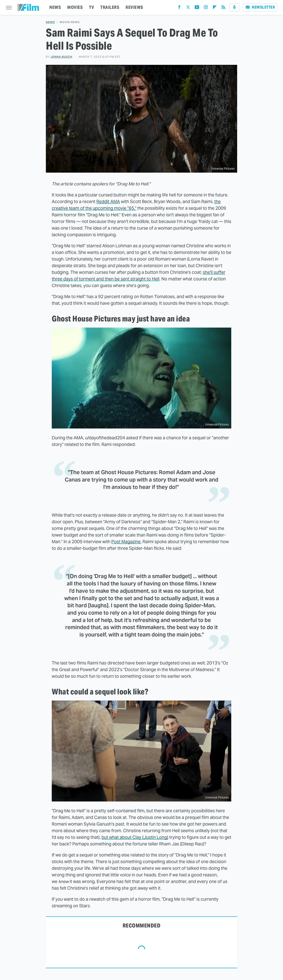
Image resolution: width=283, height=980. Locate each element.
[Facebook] (179, 8)
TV (91, 7)
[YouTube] (197, 8)
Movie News (70, 22)
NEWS (55, 7)
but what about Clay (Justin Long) (135, 837)
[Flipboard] (215, 8)
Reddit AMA (108, 201)
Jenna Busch (61, 57)
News (50, 22)
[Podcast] (234, 7)
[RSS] (223, 8)
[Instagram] (206, 8)
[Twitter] (188, 8)
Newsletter (260, 7)
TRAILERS (110, 7)
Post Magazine (126, 542)
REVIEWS (134, 7)
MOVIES (75, 7)
